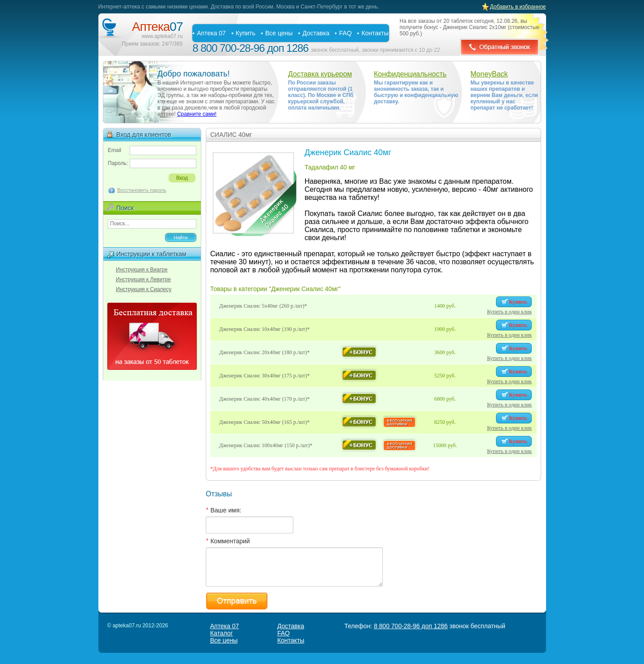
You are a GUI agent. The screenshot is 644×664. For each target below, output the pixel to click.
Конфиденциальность (410, 74)
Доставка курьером (320, 74)
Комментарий (230, 541)
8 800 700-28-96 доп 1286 (251, 48)
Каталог (222, 633)
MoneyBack (489, 74)
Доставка (316, 33)
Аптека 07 (211, 33)
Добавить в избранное (518, 7)
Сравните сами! (197, 114)
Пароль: (118, 163)
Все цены (279, 33)
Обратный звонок (500, 47)
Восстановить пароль (142, 190)
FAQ (345, 33)
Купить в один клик (509, 312)
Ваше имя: (226, 510)
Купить (246, 33)
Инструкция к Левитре (143, 279)
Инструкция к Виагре (142, 270)
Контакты (375, 33)
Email (114, 150)
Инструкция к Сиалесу (144, 289)
